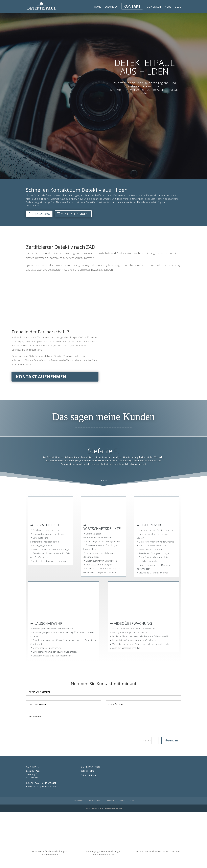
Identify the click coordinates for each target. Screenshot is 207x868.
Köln (132, 801)
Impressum (94, 801)
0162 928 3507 (41, 214)
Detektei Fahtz (87, 771)
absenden (171, 740)
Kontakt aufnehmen (41, 377)
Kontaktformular (75, 214)
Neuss (123, 801)
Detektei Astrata (88, 775)
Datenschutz (78, 801)
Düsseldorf (110, 801)
